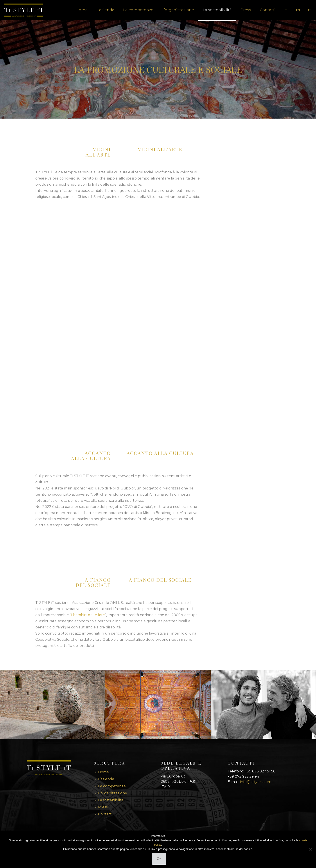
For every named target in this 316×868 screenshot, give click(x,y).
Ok (159, 859)
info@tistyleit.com (256, 782)
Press (103, 807)
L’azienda (106, 779)
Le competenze (112, 786)
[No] (311, 849)
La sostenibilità (111, 800)
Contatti (105, 814)
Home (103, 772)
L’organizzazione (113, 793)
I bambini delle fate (88, 615)
